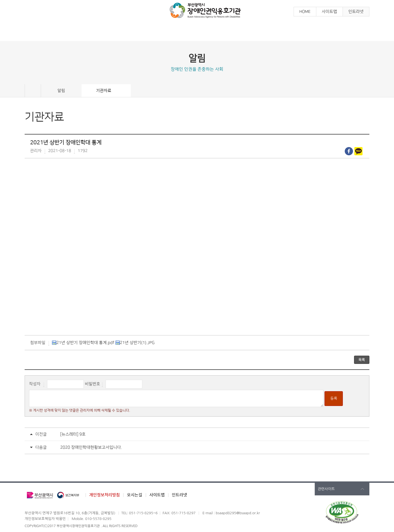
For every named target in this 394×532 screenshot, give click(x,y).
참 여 (154, 32)
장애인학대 (240, 32)
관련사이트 (326, 489)
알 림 (68, 32)
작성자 (35, 384)
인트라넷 (356, 12)
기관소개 (326, 32)
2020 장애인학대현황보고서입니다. (91, 447)
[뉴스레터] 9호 (73, 434)
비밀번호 (92, 384)
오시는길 (135, 495)
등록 (334, 398)
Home (33, 91)
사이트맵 (329, 12)
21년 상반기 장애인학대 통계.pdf (83, 343)
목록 (362, 360)
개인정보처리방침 (105, 495)
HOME (305, 12)
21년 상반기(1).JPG (135, 343)
